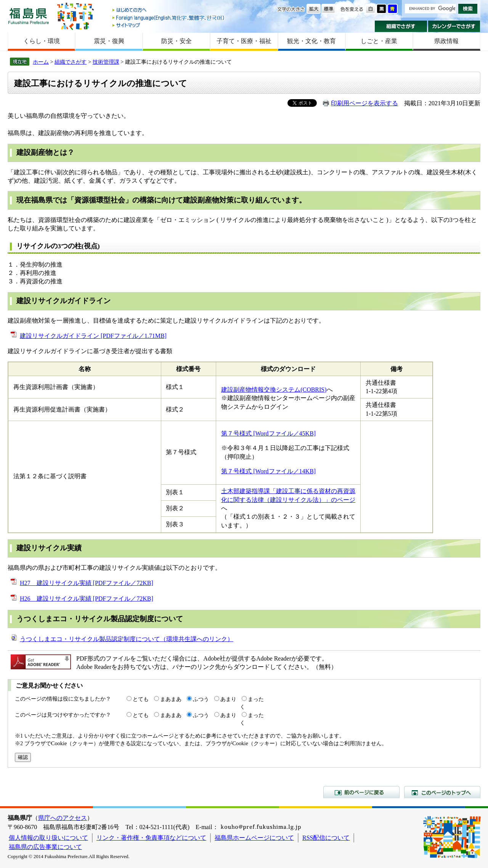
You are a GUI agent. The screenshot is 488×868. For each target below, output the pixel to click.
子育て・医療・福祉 (244, 41)
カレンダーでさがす (454, 26)
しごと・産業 (379, 41)
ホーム (41, 62)
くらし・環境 (42, 41)
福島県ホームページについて (254, 838)
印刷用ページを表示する (364, 103)
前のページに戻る (361, 792)
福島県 (29, 16)
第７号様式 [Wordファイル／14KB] (268, 471)
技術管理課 (106, 62)
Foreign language (169, 18)
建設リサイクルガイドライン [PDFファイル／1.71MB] (93, 336)
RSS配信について (326, 838)
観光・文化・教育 (311, 41)
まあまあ (171, 699)
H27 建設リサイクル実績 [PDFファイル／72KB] (87, 583)
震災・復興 (109, 41)
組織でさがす (401, 26)
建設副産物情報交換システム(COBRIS (273, 390)
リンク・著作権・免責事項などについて (151, 838)
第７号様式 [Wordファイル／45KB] (268, 433)
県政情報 (446, 41)
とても (141, 699)
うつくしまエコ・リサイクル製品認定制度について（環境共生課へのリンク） (127, 639)
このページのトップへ (442, 792)
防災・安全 (177, 41)
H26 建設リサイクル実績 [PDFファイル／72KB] (87, 599)
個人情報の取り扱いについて (48, 838)
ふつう (201, 699)
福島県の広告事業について (45, 847)
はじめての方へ (169, 10)
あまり (228, 699)
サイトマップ (169, 25)
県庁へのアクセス (63, 818)
